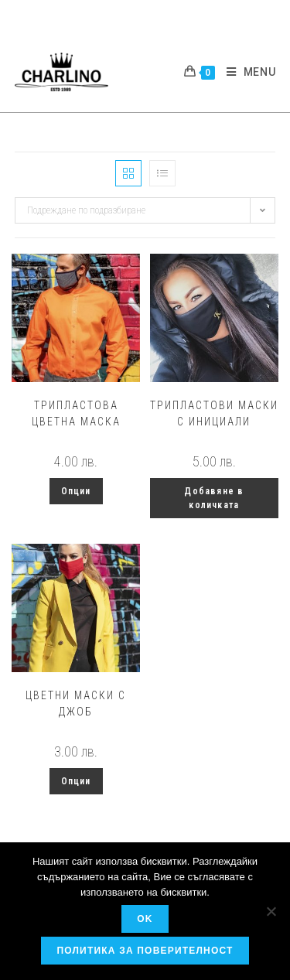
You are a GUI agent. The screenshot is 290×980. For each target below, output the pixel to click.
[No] (271, 911)
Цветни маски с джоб (76, 703)
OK (145, 919)
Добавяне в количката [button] (214, 498)
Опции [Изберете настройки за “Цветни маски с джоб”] (76, 781)
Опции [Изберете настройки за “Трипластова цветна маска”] (76, 491)
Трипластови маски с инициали (214, 413)
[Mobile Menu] (246, 72)
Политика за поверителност (145, 951)
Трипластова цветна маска (76, 413)
